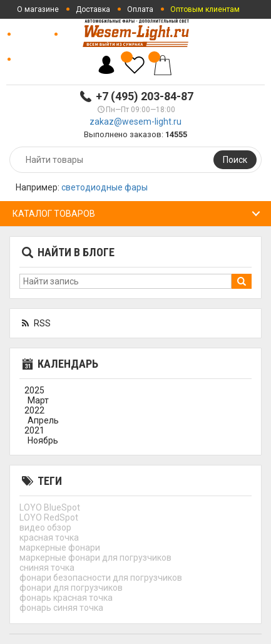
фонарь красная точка (66, 598)
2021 (34, 430)
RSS (35, 323)
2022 (34, 410)
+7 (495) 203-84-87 (145, 96)
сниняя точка (47, 568)
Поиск (235, 160)
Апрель (43, 420)
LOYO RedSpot (49, 517)
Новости (32, 34)
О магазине (38, 9)
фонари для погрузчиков (71, 588)
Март (38, 400)
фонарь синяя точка (61, 608)
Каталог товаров (54, 214)
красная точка (49, 538)
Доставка (93, 9)
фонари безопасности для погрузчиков (101, 578)
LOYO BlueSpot (50, 507)
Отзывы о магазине (197, 34)
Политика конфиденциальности (74, 60)
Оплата (140, 9)
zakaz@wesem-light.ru (135, 122)
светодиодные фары (105, 187)
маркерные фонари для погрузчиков (95, 558)
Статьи (76, 34)
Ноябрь (43, 440)
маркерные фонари (60, 548)
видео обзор (45, 527)
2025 (34, 390)
